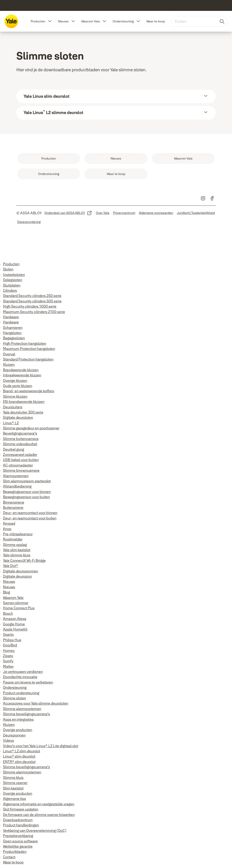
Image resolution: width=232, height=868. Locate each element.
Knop (7, 529)
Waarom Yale (91, 21)
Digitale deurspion (17, 576)
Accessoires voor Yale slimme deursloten (36, 703)
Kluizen (9, 364)
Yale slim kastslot (17, 550)
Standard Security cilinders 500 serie (32, 301)
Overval (9, 354)
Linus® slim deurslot (19, 756)
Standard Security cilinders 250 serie (32, 296)
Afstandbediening (17, 486)
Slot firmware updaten (21, 809)
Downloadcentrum (18, 820)
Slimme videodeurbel (20, 444)
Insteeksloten (14, 275)
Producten (38, 21)
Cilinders (10, 290)
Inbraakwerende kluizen (22, 375)
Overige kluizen (15, 380)
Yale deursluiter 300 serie (23, 412)
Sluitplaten (12, 285)
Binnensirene (14, 502)
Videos (8, 740)
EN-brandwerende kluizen (24, 402)
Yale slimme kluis (17, 555)
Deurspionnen (14, 735)
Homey (9, 650)
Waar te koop (156, 21)
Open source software (20, 841)
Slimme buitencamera (21, 439)
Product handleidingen (21, 825)
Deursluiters (13, 407)
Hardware (11, 317)
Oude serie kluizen (18, 386)
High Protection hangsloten (25, 343)
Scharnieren (13, 328)
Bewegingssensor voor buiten (26, 497)
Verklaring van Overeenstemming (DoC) (35, 830)
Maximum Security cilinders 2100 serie (34, 312)
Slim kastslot (13, 788)
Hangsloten (12, 333)
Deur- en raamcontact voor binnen (30, 513)
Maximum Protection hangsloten (29, 349)
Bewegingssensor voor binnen (27, 492)
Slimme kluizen (15, 396)
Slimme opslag (15, 545)
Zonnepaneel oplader (20, 454)
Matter (8, 666)
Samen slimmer (16, 603)
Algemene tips (14, 799)
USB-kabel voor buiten (21, 460)
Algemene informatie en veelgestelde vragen (39, 804)
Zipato (8, 656)
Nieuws (63, 21)
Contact (9, 857)
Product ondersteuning (21, 693)
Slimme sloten (14, 698)
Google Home (14, 624)
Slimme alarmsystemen (22, 709)
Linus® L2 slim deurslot (22, 751)
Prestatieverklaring (18, 836)
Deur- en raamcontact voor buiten (30, 518)
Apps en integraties (18, 719)
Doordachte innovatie (20, 677)
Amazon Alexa (15, 619)
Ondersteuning (123, 21)
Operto (8, 634)
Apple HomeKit (15, 629)
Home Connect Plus (19, 608)
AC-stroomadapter (18, 465)
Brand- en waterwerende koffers (29, 391)
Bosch (8, 613)
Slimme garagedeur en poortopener (31, 428)
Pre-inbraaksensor (18, 534)
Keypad (9, 523)
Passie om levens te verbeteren (28, 682)
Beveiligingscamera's (20, 433)
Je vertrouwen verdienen (23, 672)
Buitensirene (13, 507)
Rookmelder (13, 539)
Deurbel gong (13, 449)
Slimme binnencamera (21, 470)
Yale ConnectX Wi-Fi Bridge (24, 560)
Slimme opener (15, 783)
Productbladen (15, 851)
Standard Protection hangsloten (28, 359)
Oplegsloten (13, 280)
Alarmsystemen (16, 476)
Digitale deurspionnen (21, 571)
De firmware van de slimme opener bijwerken (39, 815)
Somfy (8, 661)
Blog (6, 592)
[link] (49, 158)
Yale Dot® (11, 566)
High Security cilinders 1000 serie (30, 306)
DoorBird (10, 645)
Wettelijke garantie (18, 846)
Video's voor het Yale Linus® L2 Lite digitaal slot (41, 746)
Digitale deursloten (18, 417)
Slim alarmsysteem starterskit (27, 481)
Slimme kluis (13, 777)
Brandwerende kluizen (21, 370)
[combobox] (199, 21)
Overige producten (18, 730)
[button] (50, 21)
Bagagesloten (14, 338)
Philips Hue (12, 640)
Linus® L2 (11, 423)
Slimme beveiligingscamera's (27, 714)
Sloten (8, 269)
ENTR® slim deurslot (19, 762)
